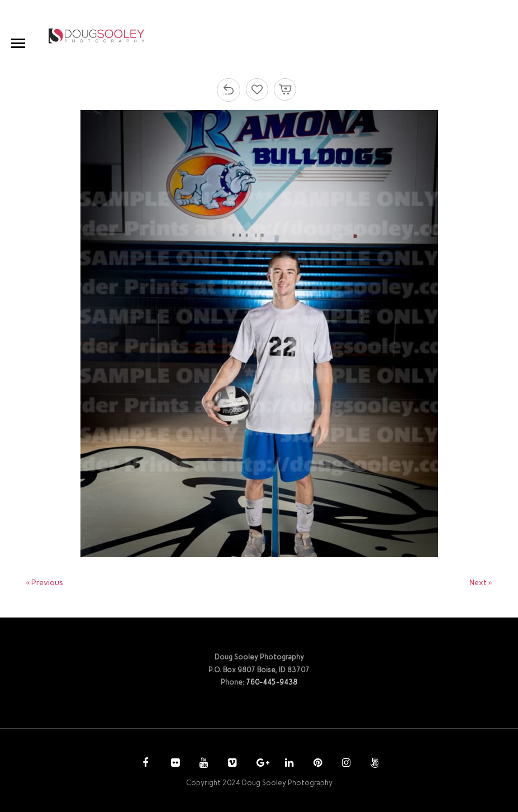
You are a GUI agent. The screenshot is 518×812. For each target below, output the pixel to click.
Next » (481, 583)
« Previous (44, 583)
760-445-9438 (272, 682)
